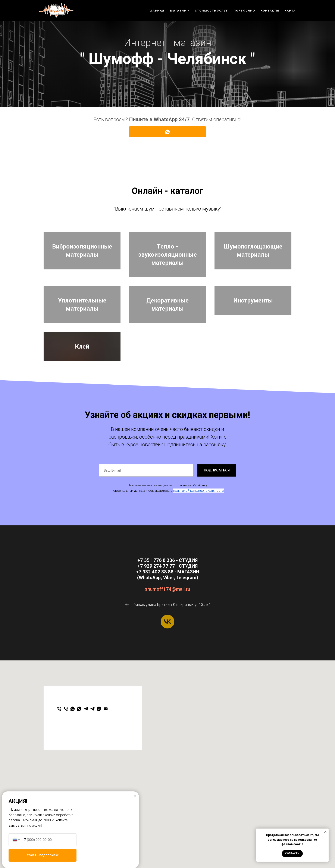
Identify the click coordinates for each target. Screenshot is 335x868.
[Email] (106, 763)
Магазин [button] (178, 11)
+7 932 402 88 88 (155, 626)
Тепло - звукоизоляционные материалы (167, 260)
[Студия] (59, 763)
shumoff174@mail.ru (167, 643)
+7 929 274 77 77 (156, 620)
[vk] (167, 676)
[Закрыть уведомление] (325, 832)
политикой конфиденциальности (198, 544)
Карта (290, 11)
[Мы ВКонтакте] (99, 763)
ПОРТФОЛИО (244, 11)
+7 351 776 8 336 (156, 614)
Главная (156, 11)
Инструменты (253, 324)
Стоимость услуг (211, 11)
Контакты (270, 11)
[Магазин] (66, 763)
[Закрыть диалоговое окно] (135, 796)
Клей (82, 387)
